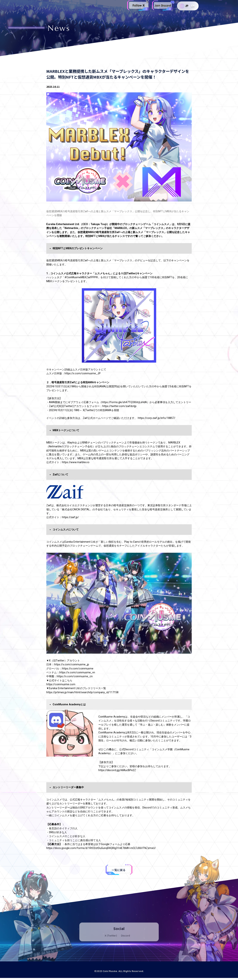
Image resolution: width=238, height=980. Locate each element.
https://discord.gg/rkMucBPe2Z (117, 770)
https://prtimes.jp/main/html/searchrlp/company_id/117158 (82, 692)
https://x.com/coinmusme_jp (72, 664)
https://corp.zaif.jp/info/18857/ (157, 418)
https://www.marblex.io (76, 462)
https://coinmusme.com (61, 684)
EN (193, 6)
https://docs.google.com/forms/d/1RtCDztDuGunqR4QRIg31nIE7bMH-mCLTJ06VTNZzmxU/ (101, 848)
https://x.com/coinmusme (78, 669)
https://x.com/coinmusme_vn (77, 672)
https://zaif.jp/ (70, 517)
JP (187, 6)
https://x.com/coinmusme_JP (83, 373)
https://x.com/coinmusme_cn (75, 676)
